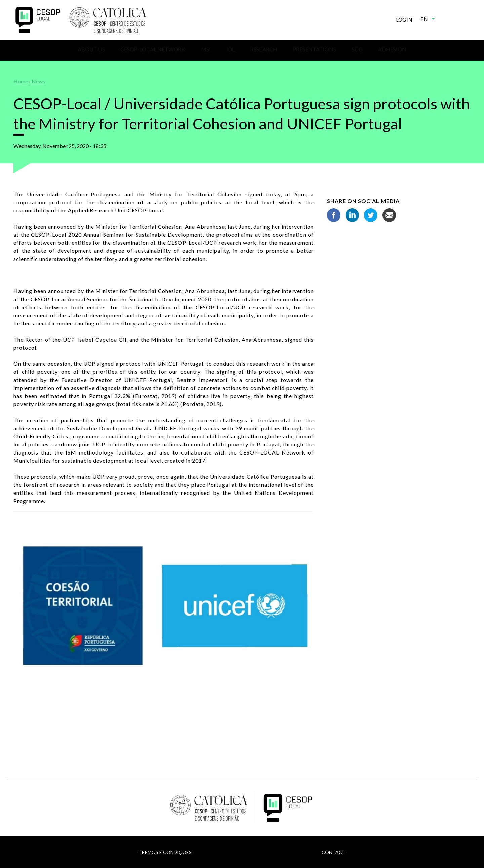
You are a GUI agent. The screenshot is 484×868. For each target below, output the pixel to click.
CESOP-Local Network (153, 49)
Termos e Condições (165, 852)
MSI (206, 49)
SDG (357, 49)
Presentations (314, 49)
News (38, 81)
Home (21, 81)
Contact (334, 852)
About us (91, 49)
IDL (230, 49)
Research (264, 49)
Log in (404, 20)
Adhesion (392, 49)
